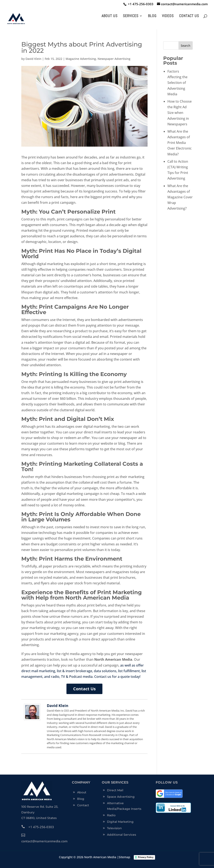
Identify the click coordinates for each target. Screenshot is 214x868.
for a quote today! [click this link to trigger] (126, 677)
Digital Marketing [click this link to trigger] (120, 822)
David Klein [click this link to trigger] (33, 59)
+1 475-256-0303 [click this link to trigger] (38, 827)
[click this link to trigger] (140, 4)
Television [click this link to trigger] (114, 828)
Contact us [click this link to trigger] (103, 677)
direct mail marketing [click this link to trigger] (38, 671)
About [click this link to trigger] (82, 792)
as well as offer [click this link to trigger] (132, 665)
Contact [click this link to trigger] (83, 805)
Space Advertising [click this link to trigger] (121, 797)
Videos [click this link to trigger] (168, 16)
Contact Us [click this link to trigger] (189, 16)
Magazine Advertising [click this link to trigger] (81, 59)
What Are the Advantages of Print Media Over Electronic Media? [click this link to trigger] (180, 143)
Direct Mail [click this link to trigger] (115, 790)
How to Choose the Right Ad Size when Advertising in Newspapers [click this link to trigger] (180, 113)
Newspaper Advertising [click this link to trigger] (114, 59)
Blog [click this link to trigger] (152, 16)
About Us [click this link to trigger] (110, 16)
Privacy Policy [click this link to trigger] (146, 857)
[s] (178, 45)
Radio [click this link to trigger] (111, 815)
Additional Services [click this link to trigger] (122, 835)
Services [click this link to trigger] (131, 16)
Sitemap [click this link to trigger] (124, 857)
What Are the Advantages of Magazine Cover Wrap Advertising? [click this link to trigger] (180, 197)
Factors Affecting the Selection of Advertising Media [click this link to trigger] (177, 83)
